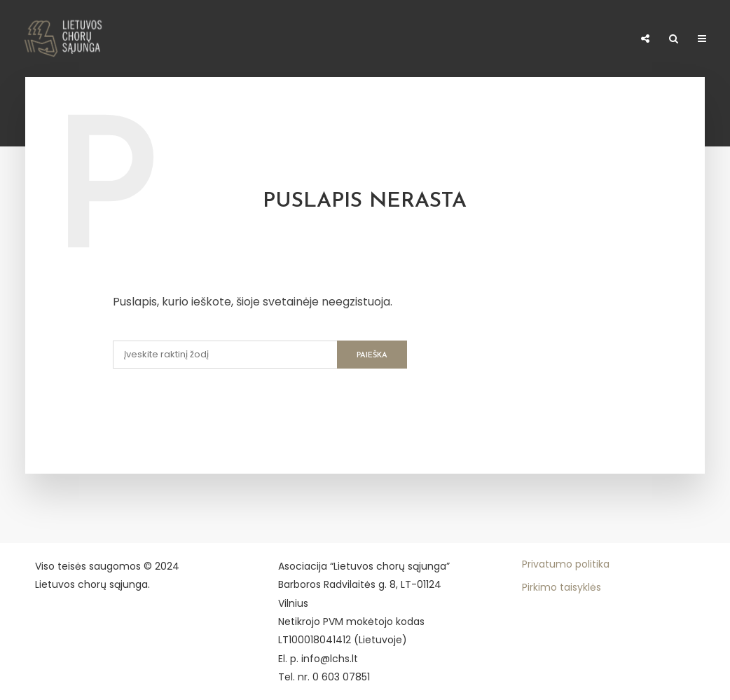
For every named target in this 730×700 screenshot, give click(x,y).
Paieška (372, 356)
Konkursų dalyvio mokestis (317, 40)
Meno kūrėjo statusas (444, 40)
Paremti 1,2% (546, 40)
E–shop (607, 40)
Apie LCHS (22, 40)
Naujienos (95, 35)
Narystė (224, 35)
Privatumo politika (566, 564)
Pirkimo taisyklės (562, 587)
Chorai (162, 35)
